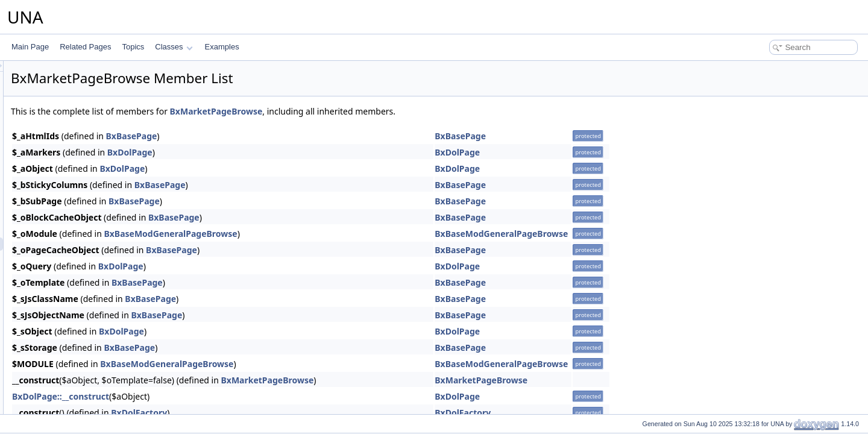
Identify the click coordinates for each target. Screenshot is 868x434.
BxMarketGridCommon (89, 85)
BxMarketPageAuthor (87, 231)
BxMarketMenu (77, 125)
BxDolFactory (290, 413)
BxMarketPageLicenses (90, 271)
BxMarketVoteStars (83, 377)
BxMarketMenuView (85, 191)
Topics (133, 47)
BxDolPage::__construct (211, 396)
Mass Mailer (62, 403)
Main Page (30, 47)
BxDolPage (281, 152)
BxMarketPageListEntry (90, 284)
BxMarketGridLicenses (89, 98)
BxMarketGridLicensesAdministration (112, 112)
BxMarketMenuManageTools (98, 138)
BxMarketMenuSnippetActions (101, 151)
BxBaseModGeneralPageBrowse (321, 234)
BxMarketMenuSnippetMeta (97, 165)
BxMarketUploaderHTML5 (94, 350)
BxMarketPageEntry (85, 257)
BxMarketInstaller (80, 390)
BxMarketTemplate (82, 337)
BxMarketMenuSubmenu (92, 178)
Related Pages (85, 47)
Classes (174, 47)
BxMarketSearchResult (90, 324)
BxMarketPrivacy (80, 297)
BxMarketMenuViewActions (96, 204)
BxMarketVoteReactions (91, 363)
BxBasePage (282, 136)
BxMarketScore (77, 310)
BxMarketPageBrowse (88, 244)
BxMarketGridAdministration (97, 72)
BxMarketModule (80, 218)
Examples (222, 47)
